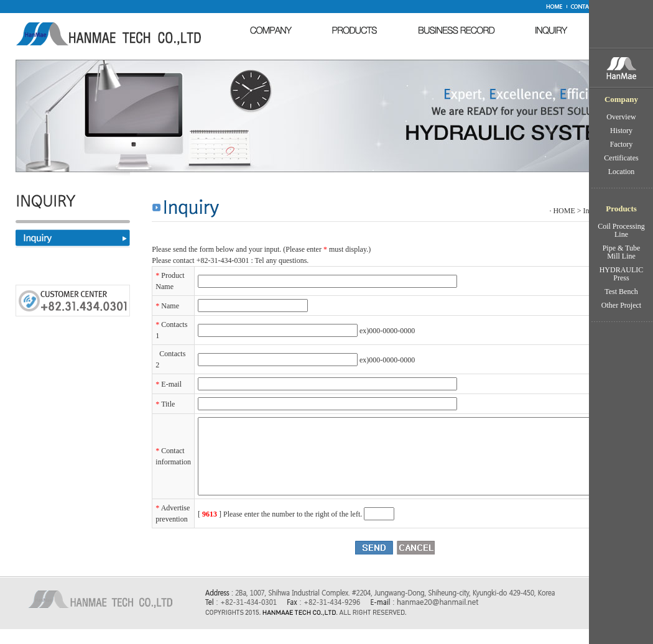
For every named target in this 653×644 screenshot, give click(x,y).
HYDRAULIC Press (622, 274)
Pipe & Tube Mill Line (622, 252)
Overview (621, 117)
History (621, 131)
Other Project (621, 305)
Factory (622, 144)
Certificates (621, 158)
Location (622, 172)
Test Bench (621, 292)
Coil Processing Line (621, 230)
